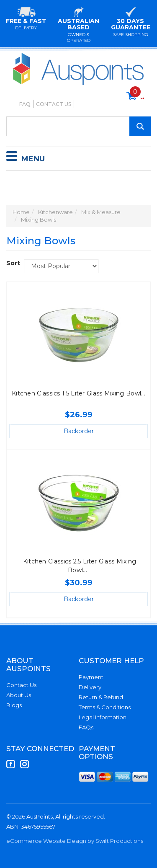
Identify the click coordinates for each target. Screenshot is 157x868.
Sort (12, 263)
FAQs (86, 727)
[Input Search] (78, 126)
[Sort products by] (61, 266)
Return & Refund (101, 697)
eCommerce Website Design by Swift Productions (75, 841)
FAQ (25, 104)
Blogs (14, 705)
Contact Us (54, 104)
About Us (19, 695)
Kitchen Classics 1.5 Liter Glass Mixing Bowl (76, 393)
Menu (26, 158)
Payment (91, 677)
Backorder (79, 431)
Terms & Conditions (105, 707)
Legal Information (103, 717)
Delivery (90, 687)
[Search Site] (140, 126)
